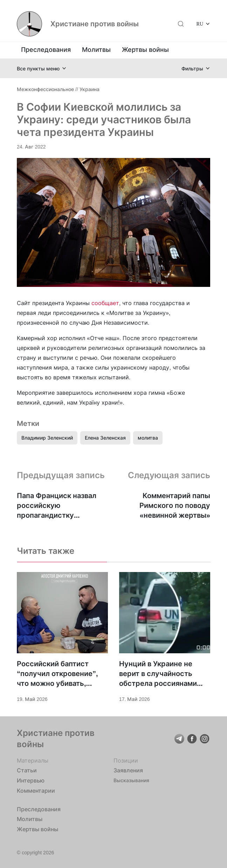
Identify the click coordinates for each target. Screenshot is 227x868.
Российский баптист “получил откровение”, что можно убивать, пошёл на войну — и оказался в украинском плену (57, 674)
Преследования (46, 50)
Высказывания (131, 780)
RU (200, 24)
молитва (148, 438)
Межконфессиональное (45, 89)
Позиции (126, 760)
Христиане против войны (95, 24)
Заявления (128, 770)
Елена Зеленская (105, 438)
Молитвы (96, 50)
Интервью (31, 780)
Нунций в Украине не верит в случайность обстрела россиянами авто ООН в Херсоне (158, 674)
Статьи (27, 770)
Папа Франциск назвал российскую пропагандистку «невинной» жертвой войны (57, 506)
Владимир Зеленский (47, 438)
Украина (90, 89)
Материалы (33, 760)
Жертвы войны (145, 50)
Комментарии (36, 791)
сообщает (105, 303)
